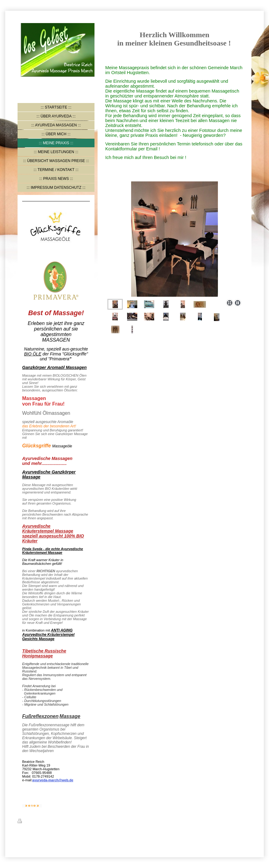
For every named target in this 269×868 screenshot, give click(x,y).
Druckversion (32, 822)
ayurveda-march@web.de (53, 780)
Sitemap (55, 822)
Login (247, 821)
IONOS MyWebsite (75, 836)
